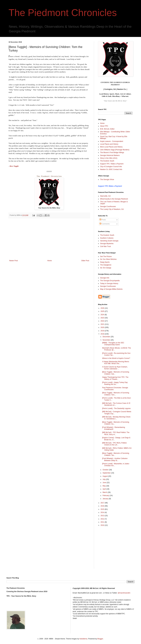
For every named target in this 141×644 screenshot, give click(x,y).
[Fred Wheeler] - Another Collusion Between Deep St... (115, 459)
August (105, 476)
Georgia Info (105, 278)
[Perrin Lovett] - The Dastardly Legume (116, 408)
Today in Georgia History (109, 283)
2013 (103, 516)
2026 (103, 308)
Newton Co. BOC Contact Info (111, 169)
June (105, 483)
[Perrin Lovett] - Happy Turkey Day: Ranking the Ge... (115, 383)
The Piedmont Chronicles (63, 13)
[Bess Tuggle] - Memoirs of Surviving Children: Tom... (116, 394)
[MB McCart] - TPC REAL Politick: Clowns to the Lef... (115, 444)
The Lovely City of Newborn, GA (112, 209)
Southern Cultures (107, 238)
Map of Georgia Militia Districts (111, 289)
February (106, 496)
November (107, 340)
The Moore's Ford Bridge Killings (112, 152)
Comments (105, 224)
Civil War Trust (105, 246)
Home (50, 261)
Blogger (100, 639)
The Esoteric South (107, 161)
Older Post (85, 261)
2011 (103, 522)
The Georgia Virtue (107, 179)
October (106, 470)
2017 (103, 503)
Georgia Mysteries (107, 244)
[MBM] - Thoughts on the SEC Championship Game (113, 344)
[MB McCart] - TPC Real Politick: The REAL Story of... (116, 433)
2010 (103, 525)
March (105, 492)
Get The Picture (106, 256)
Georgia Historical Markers (110, 155)
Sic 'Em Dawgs (106, 268)
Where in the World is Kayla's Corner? (116, 358)
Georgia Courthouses (108, 206)
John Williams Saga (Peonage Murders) (115, 150)
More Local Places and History (111, 147)
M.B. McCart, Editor (107, 129)
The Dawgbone (106, 265)
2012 (103, 519)
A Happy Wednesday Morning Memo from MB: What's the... (116, 363)
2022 (103, 321)
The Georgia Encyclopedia (110, 281)
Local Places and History (109, 144)
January (106, 499)
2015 (103, 509)
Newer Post (13, 261)
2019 (103, 331)
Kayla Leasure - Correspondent (112, 141)
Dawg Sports (105, 262)
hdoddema (83, 639)
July (104, 479)
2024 (103, 315)
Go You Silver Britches (108, 259)
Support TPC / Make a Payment (112, 164)
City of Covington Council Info (111, 167)
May (104, 486)
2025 (103, 311)
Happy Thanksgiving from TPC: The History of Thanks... (115, 378)
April (104, 489)
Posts (103, 220)
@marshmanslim (124, 593)
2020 (103, 327)
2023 (103, 318)
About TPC (104, 126)
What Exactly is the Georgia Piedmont (114, 199)
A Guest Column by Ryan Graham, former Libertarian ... (115, 368)
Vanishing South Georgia (109, 241)
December (107, 337)
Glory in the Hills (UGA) (109, 158)
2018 (103, 334)
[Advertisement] (49, 239)
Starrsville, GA (105, 196)
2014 (103, 512)
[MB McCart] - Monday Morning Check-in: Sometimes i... (116, 418)
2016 (103, 506)
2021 (103, 324)
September (107, 473)
